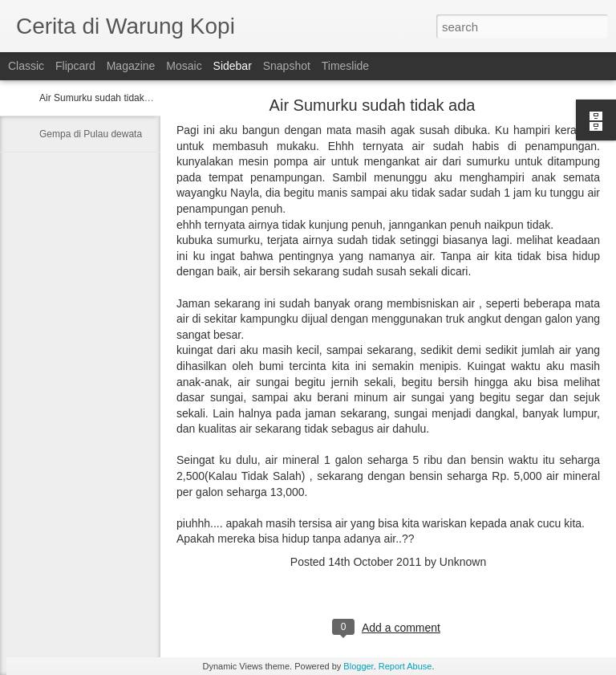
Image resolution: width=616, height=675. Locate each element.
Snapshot (287, 66)
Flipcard (75, 66)
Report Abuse (405, 666)
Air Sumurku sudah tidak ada (101, 98)
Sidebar (233, 66)
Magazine (131, 66)
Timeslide (345, 66)
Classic (26, 66)
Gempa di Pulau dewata (91, 134)
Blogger (358, 666)
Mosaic (184, 66)
